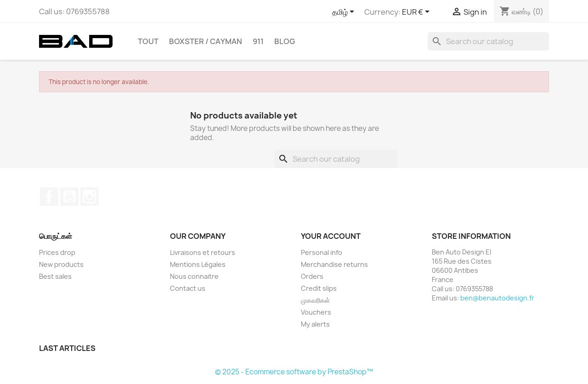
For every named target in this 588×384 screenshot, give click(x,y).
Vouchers (316, 312)
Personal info (322, 252)
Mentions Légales (198, 264)
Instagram (90, 197)
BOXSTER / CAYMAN (206, 41)
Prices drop (57, 252)
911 (258, 41)
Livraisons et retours (203, 252)
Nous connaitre (194, 276)
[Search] (488, 41)
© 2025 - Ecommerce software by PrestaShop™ (294, 372)
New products (61, 264)
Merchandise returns (334, 264)
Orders (312, 276)
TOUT (148, 41)
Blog (285, 41)
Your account (331, 236)
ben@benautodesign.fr (497, 298)
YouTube (69, 197)
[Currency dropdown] (417, 12)
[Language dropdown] (345, 12)
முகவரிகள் (315, 300)
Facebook (49, 197)
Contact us (188, 288)
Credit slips (319, 288)
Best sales (55, 276)
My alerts (315, 324)
